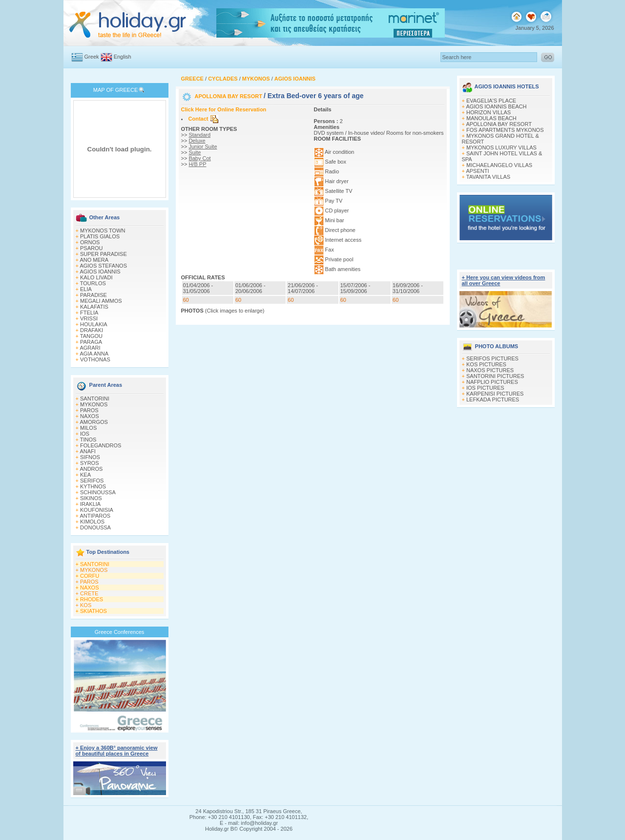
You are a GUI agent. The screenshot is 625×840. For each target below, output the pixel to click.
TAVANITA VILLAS (488, 177)
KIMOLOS (92, 522)
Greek (92, 57)
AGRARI (90, 348)
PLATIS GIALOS (100, 236)
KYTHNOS (93, 486)
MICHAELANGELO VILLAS (499, 165)
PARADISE (94, 295)
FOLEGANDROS (101, 445)
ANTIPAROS (95, 516)
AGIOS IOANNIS (100, 272)
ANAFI (87, 451)
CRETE (89, 593)
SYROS (90, 463)
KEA (85, 475)
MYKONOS (94, 404)
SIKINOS (91, 498)
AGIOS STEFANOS (103, 266)
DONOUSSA (95, 527)
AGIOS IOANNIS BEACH (496, 106)
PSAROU (91, 248)
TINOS (88, 440)
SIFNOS (90, 457)
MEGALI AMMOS (101, 301)
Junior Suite (203, 147)
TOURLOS (93, 283)
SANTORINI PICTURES (495, 376)
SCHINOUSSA (98, 492)
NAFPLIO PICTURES (492, 382)
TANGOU (91, 336)
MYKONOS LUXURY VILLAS (501, 147)
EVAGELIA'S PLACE (491, 101)
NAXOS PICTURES (490, 370)
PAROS (89, 410)
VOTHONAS (95, 359)
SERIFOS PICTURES (492, 358)
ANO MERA (94, 260)
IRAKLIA (90, 504)
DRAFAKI (92, 330)
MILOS (88, 428)
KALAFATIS (94, 307)
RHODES (92, 599)
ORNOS (90, 242)
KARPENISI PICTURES (495, 394)
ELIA (86, 289)
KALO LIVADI (96, 277)
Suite (195, 152)
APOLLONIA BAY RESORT (229, 96)
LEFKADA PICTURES (493, 399)
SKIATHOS (94, 611)
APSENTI (477, 171)
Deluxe (197, 141)
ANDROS (91, 469)
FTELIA (89, 313)
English (123, 57)
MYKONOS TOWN (103, 231)
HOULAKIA (94, 324)
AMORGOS (94, 422)
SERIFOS (92, 481)
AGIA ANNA (94, 354)
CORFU (90, 576)
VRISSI (89, 318)
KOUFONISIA (97, 510)
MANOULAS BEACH (491, 118)
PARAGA (91, 342)
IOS (85, 434)
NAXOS (90, 416)
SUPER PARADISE (104, 254)
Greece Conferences (120, 632)
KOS (86, 605)
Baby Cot (199, 158)
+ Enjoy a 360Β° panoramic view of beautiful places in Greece (117, 751)
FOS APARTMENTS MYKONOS (505, 130)
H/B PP (197, 164)
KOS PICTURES (486, 364)
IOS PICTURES (485, 388)
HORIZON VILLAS (489, 112)
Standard (199, 135)
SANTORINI (95, 399)
